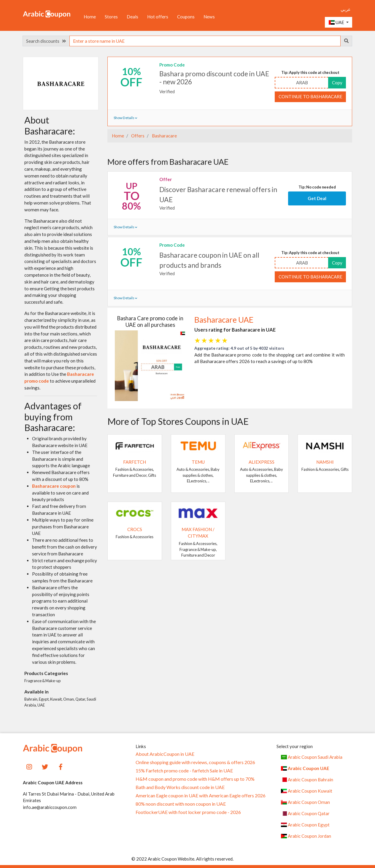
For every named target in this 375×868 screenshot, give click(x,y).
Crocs (135, 529)
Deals (132, 17)
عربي (346, 9)
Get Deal (317, 198)
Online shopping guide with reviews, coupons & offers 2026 (195, 762)
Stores (111, 17)
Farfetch (135, 462)
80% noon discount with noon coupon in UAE (181, 804)
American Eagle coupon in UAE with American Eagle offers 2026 (201, 796)
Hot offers (158, 17)
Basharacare (164, 136)
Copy (337, 83)
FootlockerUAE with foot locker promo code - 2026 (188, 812)
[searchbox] (205, 41)
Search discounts (46, 41)
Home (90, 17)
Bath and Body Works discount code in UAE (180, 787)
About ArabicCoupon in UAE (165, 754)
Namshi (325, 462)
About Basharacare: (50, 125)
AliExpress (262, 462)
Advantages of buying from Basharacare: (53, 417)
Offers (137, 136)
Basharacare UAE (224, 320)
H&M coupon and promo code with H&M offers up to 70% (195, 779)
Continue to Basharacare (310, 96)
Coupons (186, 17)
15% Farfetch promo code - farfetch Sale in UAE (184, 771)
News (209, 17)
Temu (198, 462)
